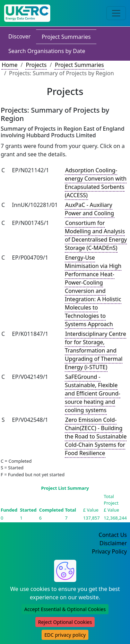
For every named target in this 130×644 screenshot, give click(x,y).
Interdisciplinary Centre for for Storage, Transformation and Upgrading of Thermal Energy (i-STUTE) (96, 350)
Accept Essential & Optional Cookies (65, 609)
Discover (19, 36)
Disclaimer (113, 543)
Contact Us (113, 535)
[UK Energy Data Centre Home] (27, 13)
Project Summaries (66, 37)
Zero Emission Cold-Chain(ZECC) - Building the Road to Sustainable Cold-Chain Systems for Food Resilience (96, 436)
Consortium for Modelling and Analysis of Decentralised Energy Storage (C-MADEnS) (96, 235)
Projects (36, 65)
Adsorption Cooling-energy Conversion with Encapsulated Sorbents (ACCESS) (96, 183)
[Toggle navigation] (116, 13)
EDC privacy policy (65, 635)
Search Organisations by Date (47, 51)
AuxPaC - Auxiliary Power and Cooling (89, 209)
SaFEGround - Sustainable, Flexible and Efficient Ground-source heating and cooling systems (93, 393)
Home (10, 65)
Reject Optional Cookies (65, 622)
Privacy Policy (109, 551)
